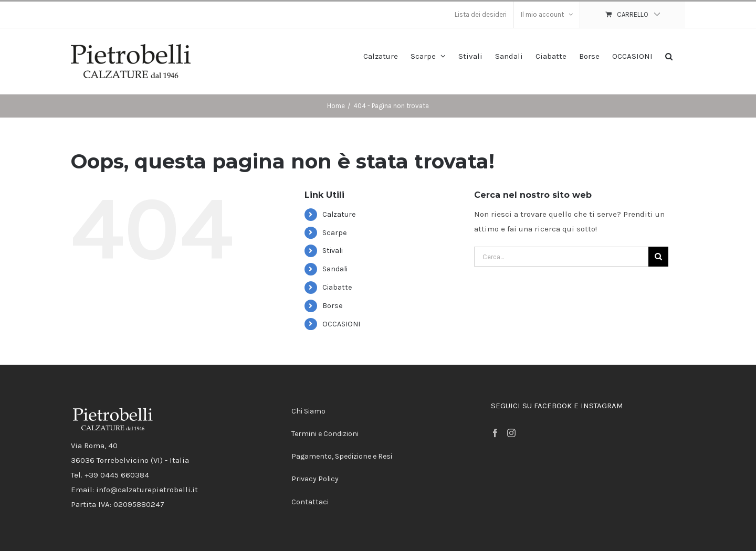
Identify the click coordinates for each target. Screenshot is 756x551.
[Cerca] (658, 257)
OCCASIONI (341, 324)
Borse (332, 306)
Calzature (339, 214)
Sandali (335, 269)
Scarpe (334, 233)
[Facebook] (495, 433)
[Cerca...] (561, 257)
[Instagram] (511, 433)
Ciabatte (337, 287)
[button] (669, 55)
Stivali (333, 251)
